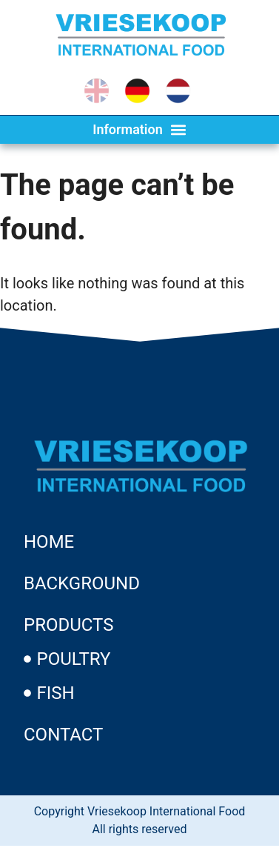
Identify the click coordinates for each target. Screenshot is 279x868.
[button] (139, 130)
